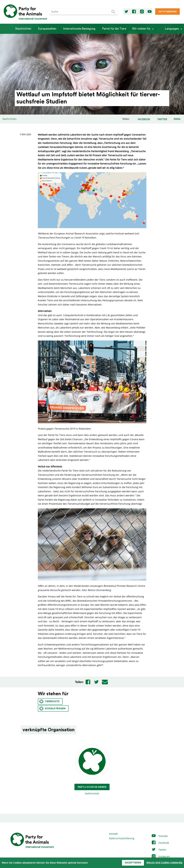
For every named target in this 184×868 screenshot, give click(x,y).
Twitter (159, 850)
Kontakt (113, 834)
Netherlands (92, 770)
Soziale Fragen (52, 708)
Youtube (159, 836)
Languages (172, 29)
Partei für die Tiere (114, 29)
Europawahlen (47, 29)
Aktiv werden (167, 12)
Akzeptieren (133, 863)
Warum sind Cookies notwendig (164, 862)
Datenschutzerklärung (122, 838)
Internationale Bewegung (79, 29)
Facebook (160, 843)
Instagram (161, 856)
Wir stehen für (141, 29)
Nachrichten (23, 29)
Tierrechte (50, 701)
